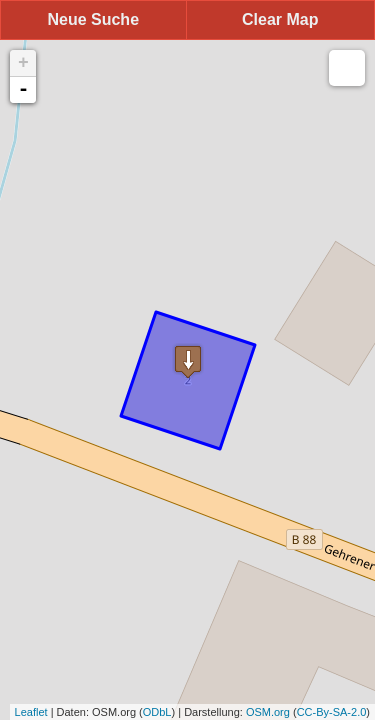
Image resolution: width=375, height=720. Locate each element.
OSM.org (268, 712)
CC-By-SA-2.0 (332, 712)
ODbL (157, 712)
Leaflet (31, 712)
